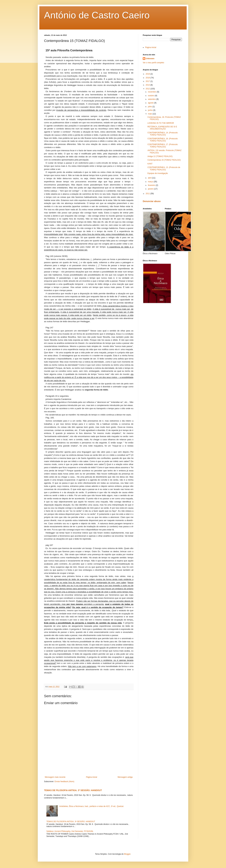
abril (150, 178)
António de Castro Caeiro (97, 15)
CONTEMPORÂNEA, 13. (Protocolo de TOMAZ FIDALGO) (164, 168)
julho (150, 107)
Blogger (127, 854)
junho (151, 110)
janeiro (151, 189)
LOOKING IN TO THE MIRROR (161, 123)
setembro (152, 99)
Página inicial (92, 777)
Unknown (150, 59)
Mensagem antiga (125, 777)
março (151, 182)
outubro (151, 96)
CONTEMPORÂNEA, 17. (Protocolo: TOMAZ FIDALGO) (163, 146)
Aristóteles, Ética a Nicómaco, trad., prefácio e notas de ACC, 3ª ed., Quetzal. (92, 806)
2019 (148, 74)
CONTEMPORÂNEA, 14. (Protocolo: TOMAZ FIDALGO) (163, 134)
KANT (150, 164)
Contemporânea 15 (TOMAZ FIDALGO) (164, 160)
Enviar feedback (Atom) (64, 781)
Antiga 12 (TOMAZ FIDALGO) (160, 156)
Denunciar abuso (152, 201)
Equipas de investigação (158, 173)
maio (150, 114)
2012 (148, 89)
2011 (148, 194)
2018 (148, 78)
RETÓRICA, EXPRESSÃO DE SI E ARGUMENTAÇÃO (162, 128)
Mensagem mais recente (55, 777)
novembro (152, 92)
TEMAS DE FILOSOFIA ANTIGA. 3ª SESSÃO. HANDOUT (73, 790)
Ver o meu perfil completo (153, 63)
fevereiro (152, 185)
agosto (151, 103)
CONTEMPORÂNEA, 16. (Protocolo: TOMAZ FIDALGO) (163, 140)
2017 (148, 81)
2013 (148, 85)
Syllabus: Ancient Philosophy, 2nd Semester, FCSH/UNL (70, 831)
